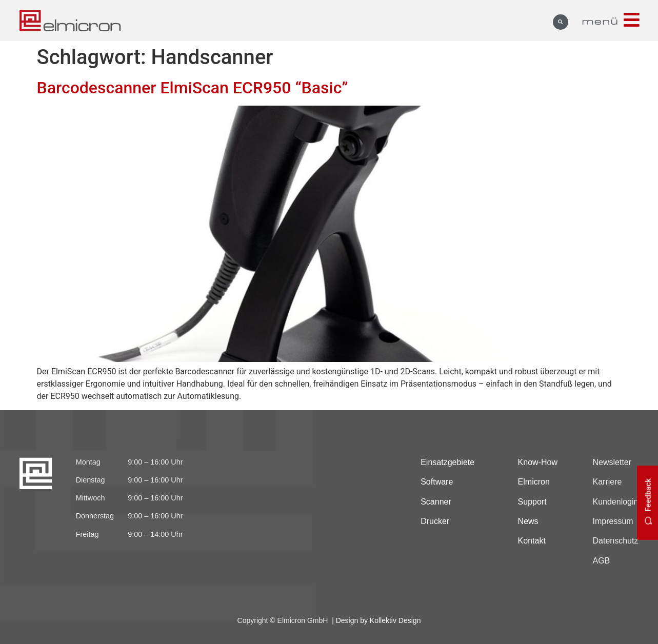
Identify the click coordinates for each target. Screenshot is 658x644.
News (528, 521)
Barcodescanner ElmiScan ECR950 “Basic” (193, 88)
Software (437, 482)
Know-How (538, 462)
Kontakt (532, 541)
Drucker (435, 521)
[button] (561, 22)
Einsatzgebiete (447, 462)
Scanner (436, 502)
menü (600, 21)
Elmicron (534, 482)
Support (532, 502)
